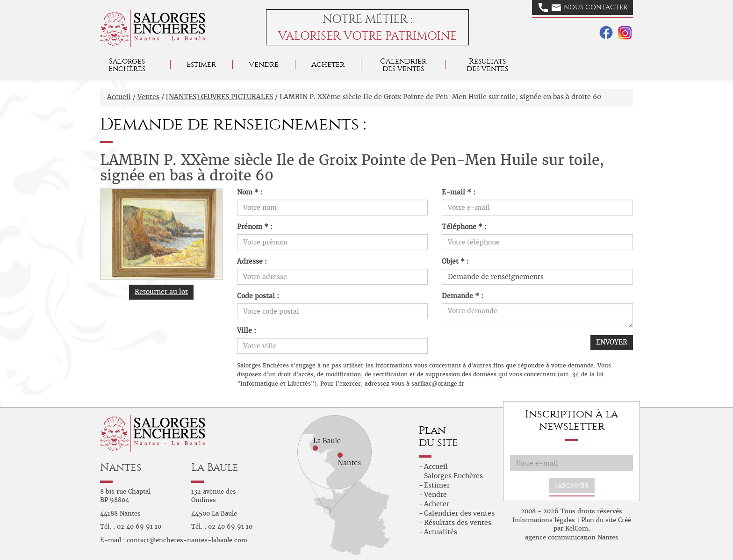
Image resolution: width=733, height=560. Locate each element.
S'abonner (572, 485)
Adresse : (252, 261)
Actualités (441, 532)
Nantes (121, 467)
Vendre (264, 64)
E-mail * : (459, 192)
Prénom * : (255, 227)
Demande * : (463, 296)
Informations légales (544, 520)
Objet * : (455, 261)
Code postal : (258, 296)
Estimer (201, 64)
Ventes (148, 97)
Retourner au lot (161, 292)
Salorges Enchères (453, 476)
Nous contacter (583, 7)
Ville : (247, 330)
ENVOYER (612, 342)
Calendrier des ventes (403, 65)
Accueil (119, 97)
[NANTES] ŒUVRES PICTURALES (219, 97)
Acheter (328, 64)
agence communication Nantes (572, 537)
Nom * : (250, 192)
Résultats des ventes (458, 523)
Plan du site (599, 520)
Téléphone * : (464, 227)
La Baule (215, 467)
